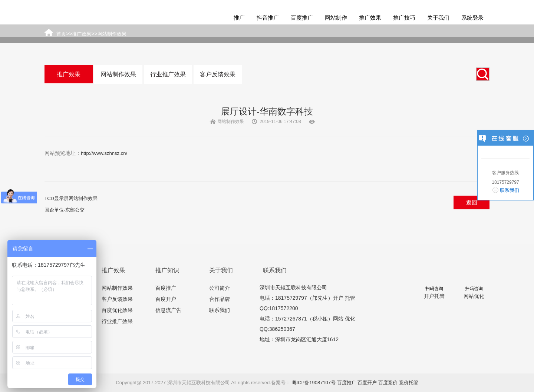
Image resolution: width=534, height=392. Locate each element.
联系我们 (220, 310)
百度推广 (302, 18)
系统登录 (472, 18)
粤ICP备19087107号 (314, 383)
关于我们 (438, 18)
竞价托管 (409, 383)
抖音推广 (268, 18)
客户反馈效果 (218, 74)
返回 (472, 202)
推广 (239, 18)
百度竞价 (388, 383)
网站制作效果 (118, 74)
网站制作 (336, 18)
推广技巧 (404, 18)
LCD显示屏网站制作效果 (71, 198)
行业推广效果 (168, 74)
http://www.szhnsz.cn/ (104, 153)
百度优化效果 (117, 310)
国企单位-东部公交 (65, 210)
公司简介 (220, 288)
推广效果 (370, 18)
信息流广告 (168, 310)
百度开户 (166, 299)
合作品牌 (220, 299)
